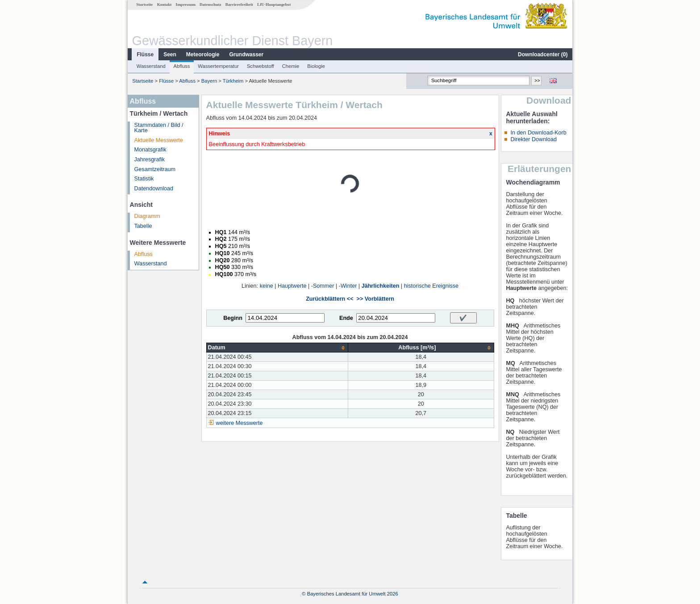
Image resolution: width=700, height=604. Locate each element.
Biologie (316, 66)
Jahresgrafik (150, 159)
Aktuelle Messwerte (159, 140)
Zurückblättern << (329, 299)
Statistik (144, 179)
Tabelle (143, 226)
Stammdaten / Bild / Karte (159, 128)
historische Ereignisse (431, 286)
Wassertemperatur (218, 66)
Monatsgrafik (150, 150)
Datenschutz (210, 4)
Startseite (144, 4)
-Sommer (323, 286)
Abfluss (182, 66)
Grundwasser (247, 55)
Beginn (233, 318)
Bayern (209, 81)
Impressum (186, 4)
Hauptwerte (292, 286)
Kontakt (165, 4)
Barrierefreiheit (239, 4)
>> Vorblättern (375, 299)
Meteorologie (203, 55)
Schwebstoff (260, 66)
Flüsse (145, 55)
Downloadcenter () (543, 55)
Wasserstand (151, 66)
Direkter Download (533, 139)
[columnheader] (277, 348)
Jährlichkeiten (381, 286)
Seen (170, 55)
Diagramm (147, 216)
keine (267, 286)
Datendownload (154, 189)
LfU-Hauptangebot (274, 4)
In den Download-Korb (538, 133)
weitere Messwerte (240, 423)
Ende (346, 318)
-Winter (348, 286)
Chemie (291, 66)
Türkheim (233, 81)
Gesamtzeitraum (155, 169)
